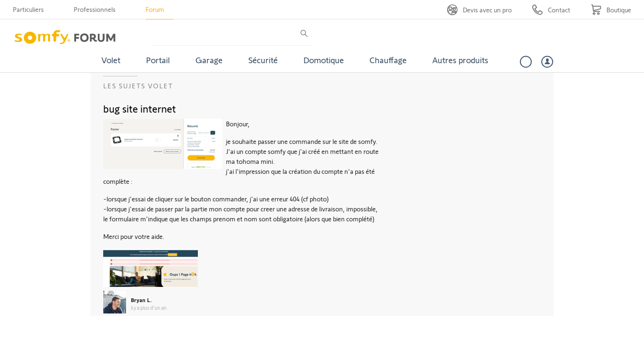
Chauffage (388, 60)
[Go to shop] (611, 10)
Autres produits (460, 60)
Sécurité (263, 60)
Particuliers (28, 9)
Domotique (324, 60)
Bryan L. (141, 300)
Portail (158, 60)
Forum (155, 9)
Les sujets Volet (138, 86)
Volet (111, 60)
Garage (209, 60)
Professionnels (95, 9)
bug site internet (140, 108)
